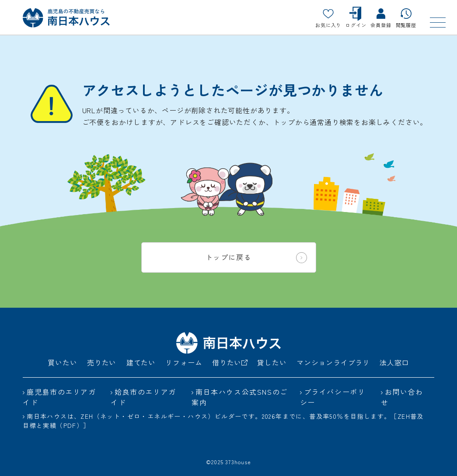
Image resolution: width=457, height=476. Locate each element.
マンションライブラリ (333, 362)
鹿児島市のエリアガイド (59, 397)
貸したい (272, 362)
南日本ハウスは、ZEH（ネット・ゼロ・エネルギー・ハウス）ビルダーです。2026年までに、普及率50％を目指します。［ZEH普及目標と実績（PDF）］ (223, 421)
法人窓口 (394, 362)
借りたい (230, 362)
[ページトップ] (429, 448)
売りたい (102, 362)
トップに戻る (256, 257)
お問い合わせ (402, 397)
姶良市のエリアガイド (143, 397)
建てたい (141, 362)
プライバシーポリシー (333, 397)
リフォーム (184, 362)
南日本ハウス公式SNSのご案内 (240, 397)
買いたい (62, 362)
